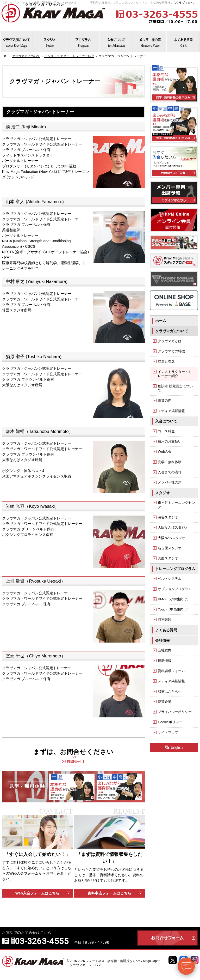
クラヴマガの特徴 (171, 351)
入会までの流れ (170, 472)
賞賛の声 (165, 400)
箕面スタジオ (168, 558)
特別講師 (165, 619)
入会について (166, 421)
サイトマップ (168, 732)
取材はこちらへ (170, 691)
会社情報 (162, 640)
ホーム (161, 321)
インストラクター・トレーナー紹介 (175, 374)
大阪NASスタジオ (172, 538)
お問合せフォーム (167, 938)
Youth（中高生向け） (174, 609)
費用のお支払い (170, 441)
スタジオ (162, 493)
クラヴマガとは (170, 341)
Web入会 (165, 452)
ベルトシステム (170, 579)
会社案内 (165, 650)
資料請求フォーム (171, 671)
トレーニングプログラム (175, 569)
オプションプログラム (175, 589)
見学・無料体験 (170, 462)
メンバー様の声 (170, 482)
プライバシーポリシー (175, 712)
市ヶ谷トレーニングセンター (176, 505)
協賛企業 (165, 702)
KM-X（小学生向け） (174, 599)
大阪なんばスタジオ (173, 527)
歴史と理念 (166, 361)
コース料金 (166, 431)
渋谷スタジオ (168, 517)
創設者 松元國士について (175, 388)
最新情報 (165, 661)
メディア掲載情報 (171, 411)
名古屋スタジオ (170, 548)
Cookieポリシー (170, 722)
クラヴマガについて (172, 331)
